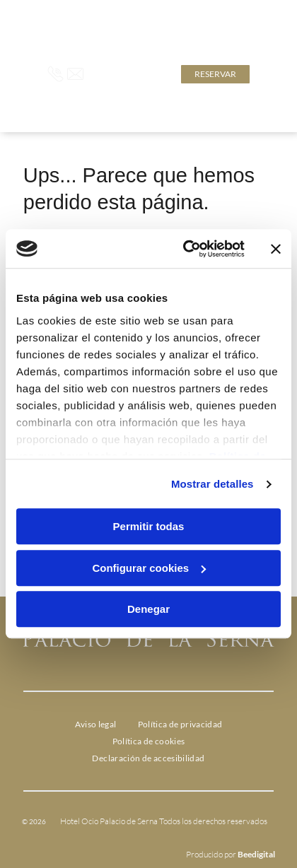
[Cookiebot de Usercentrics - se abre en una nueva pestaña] (185, 249)
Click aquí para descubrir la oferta (172, 35)
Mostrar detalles (212, 484)
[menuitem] (96, 725)
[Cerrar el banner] (276, 249)
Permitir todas (149, 527)
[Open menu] (264, 74)
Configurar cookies (149, 568)
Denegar (148, 610)
